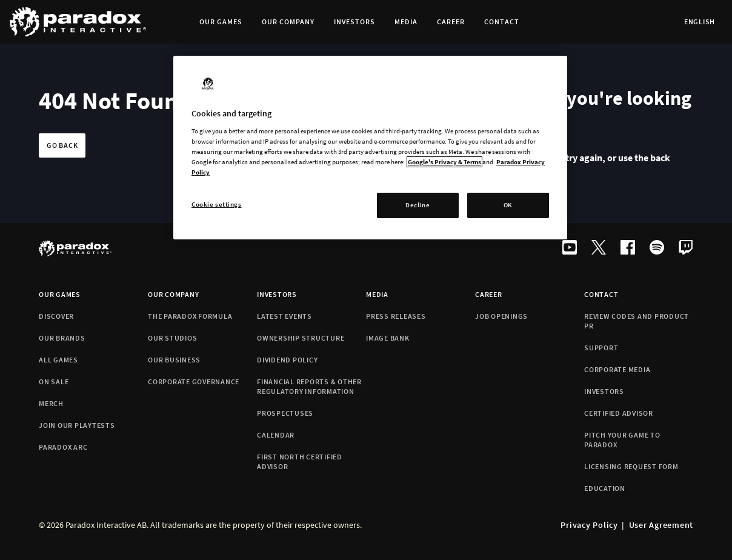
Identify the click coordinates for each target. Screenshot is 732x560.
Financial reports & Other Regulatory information (309, 386)
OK (508, 205)
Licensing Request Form (631, 466)
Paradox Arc (63, 447)
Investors (277, 294)
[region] (370, 148)
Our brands (62, 338)
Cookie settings (217, 204)
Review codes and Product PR (637, 321)
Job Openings (501, 316)
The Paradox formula (190, 316)
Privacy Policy (589, 525)
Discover (56, 316)
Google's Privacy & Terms (444, 162)
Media (377, 294)
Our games (60, 294)
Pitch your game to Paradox (622, 440)
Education (605, 488)
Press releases (396, 316)
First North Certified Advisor (300, 462)
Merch (51, 403)
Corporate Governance (194, 382)
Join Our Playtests (77, 425)
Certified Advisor (619, 413)
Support (601, 348)
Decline (418, 205)
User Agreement (661, 525)
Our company (173, 294)
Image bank (388, 338)
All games (58, 360)
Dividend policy (287, 360)
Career (489, 294)
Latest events (284, 316)
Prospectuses (285, 413)
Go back (62, 145)
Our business (174, 360)
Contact (601, 294)
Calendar (276, 435)
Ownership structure (301, 338)
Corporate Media (617, 369)
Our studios (172, 338)
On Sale (54, 382)
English (700, 22)
